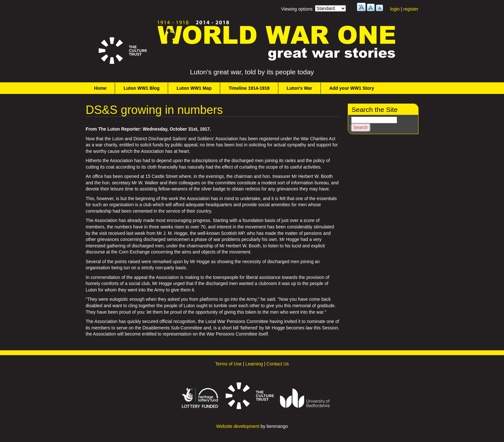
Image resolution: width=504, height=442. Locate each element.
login (395, 9)
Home (100, 88)
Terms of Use (228, 364)
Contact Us (278, 364)
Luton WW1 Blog (141, 88)
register (411, 9)
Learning (254, 364)
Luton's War (300, 88)
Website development (238, 426)
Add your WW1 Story (351, 88)
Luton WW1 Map (194, 88)
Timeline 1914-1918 (249, 88)
